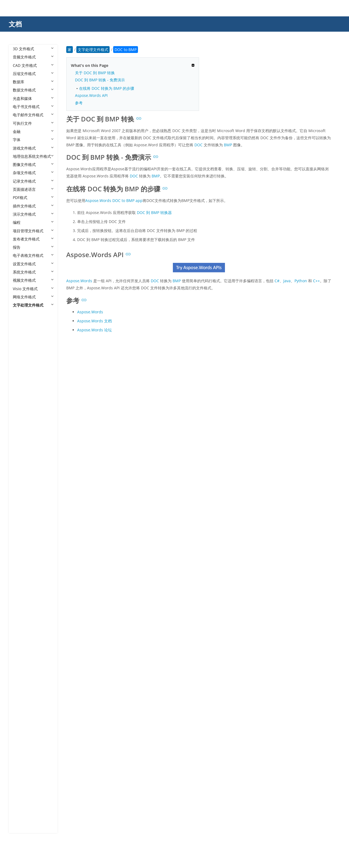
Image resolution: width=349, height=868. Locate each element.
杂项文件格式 (33, 173)
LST (21, 710)
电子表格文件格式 (33, 255)
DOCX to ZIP (29, 628)
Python (301, 281)
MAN (23, 727)
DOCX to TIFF (30, 586)
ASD (22, 322)
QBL (22, 768)
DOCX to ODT (30, 503)
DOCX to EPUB (31, 454)
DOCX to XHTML (33, 611)
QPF (22, 776)
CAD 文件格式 (33, 65)
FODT (23, 686)
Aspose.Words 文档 (94, 321)
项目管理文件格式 (33, 231)
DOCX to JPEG (30, 479)
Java (287, 281)
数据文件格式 (33, 90)
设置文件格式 (33, 264)
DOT (22, 644)
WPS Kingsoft (30, 826)
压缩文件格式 (33, 74)
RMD (23, 785)
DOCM (24, 388)
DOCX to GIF (29, 462)
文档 (15, 24)
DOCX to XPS (30, 619)
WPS (22, 818)
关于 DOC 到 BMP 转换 (95, 73)
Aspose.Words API (91, 95)
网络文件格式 (33, 297)
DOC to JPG (28, 371)
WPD (22, 809)
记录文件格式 (33, 181)
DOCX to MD (29, 487)
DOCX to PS (28, 553)
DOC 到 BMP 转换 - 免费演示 (100, 80)
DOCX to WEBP (31, 603)
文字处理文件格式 (33, 305)
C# (277, 281)
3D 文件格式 (33, 49)
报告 (33, 247)
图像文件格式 (33, 164)
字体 (33, 140)
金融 (33, 131)
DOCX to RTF (30, 561)
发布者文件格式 (33, 239)
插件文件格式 (33, 206)
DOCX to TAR (30, 578)
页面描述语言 (33, 189)
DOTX (23, 661)
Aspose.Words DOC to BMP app (114, 200)
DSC (22, 669)
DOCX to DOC (30, 413)
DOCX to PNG (30, 528)
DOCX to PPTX (31, 545)
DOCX (23, 396)
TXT (22, 801)
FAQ (22, 677)
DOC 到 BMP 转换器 (154, 212)
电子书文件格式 (33, 107)
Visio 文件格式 (33, 289)
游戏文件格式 (33, 148)
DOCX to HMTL (31, 470)
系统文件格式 (33, 272)
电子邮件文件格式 (33, 115)
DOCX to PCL (30, 512)
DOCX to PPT (30, 537)
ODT (22, 752)
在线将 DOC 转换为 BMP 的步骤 (107, 88)
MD (21, 735)
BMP (228, 145)
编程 (33, 222)
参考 (79, 103)
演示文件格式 (33, 214)
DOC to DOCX (30, 363)
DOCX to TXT (30, 595)
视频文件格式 (33, 280)
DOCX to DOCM (32, 421)
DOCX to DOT (30, 429)
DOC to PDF (29, 380)
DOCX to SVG (30, 570)
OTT (22, 760)
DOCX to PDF (30, 520)
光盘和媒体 (33, 98)
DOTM (24, 653)
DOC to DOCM (31, 355)
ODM (23, 743)
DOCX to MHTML (33, 495)
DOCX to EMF (30, 446)
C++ (316, 281)
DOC (22, 338)
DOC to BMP (30, 347)
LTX (21, 719)
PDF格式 (33, 197)
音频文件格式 (33, 57)
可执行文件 (33, 123)
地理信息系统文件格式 (33, 156)
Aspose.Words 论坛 (94, 330)
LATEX (24, 702)
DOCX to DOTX (31, 437)
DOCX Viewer (30, 636)
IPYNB (24, 694)
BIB (21, 330)
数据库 (33, 82)
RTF (22, 793)
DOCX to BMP (30, 404)
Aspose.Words (79, 281)
